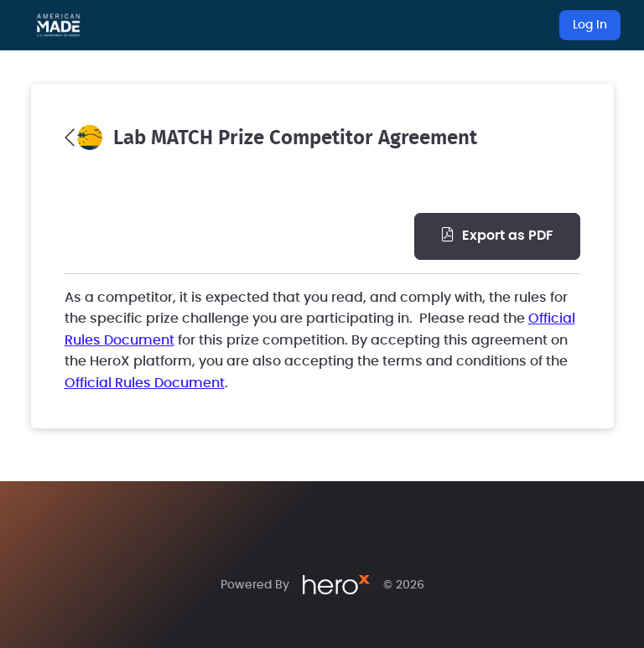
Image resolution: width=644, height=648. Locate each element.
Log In (590, 25)
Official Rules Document (145, 383)
